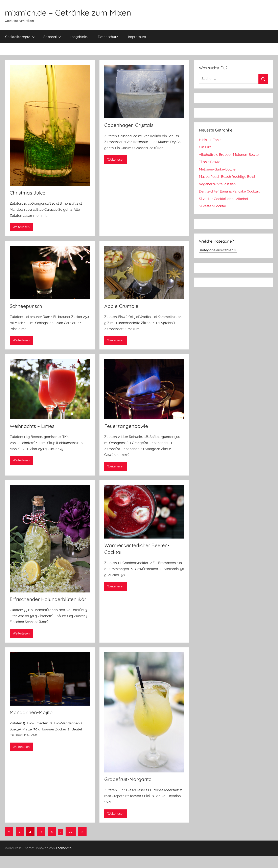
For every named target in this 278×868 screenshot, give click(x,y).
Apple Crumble (121, 306)
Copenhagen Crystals (129, 125)
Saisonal (52, 37)
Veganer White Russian (217, 184)
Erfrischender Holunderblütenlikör (48, 599)
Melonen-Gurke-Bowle (217, 169)
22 (71, 831)
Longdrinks (79, 37)
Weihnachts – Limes (32, 426)
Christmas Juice (28, 193)
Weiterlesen (21, 227)
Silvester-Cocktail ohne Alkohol (224, 199)
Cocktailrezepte (20, 37)
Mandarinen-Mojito (31, 712)
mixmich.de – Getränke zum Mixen (68, 13)
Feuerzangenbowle (126, 426)
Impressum (137, 37)
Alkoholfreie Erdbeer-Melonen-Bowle (229, 155)
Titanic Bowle (210, 162)
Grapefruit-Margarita (128, 779)
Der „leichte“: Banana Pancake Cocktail (229, 191)
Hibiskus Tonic (210, 140)
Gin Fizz (205, 147)
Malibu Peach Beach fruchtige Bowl (227, 177)
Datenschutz (108, 37)
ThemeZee (64, 848)
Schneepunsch (26, 306)
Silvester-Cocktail (213, 206)
